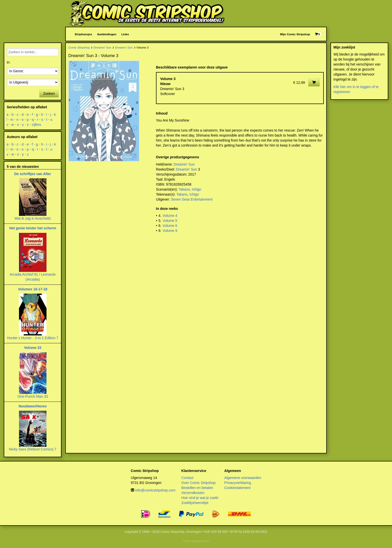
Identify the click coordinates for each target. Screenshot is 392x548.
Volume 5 (170, 221)
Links (125, 34)
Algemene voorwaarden (243, 478)
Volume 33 (33, 348)
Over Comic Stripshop (198, 483)
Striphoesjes (83, 34)
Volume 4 (170, 216)
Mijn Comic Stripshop (295, 34)
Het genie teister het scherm (33, 228)
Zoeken (49, 94)
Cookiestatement (237, 488)
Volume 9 (170, 231)
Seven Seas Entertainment (192, 199)
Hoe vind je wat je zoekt (200, 498)
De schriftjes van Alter (33, 174)
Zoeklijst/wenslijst (195, 503)
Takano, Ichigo (190, 189)
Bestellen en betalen (197, 488)
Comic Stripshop (79, 47)
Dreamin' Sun (102, 47)
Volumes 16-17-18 (33, 289)
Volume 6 (170, 226)
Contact (187, 478)
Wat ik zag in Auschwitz (33, 218)
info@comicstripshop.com (155, 490)
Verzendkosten (193, 493)
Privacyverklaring (238, 483)
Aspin (206, 541)
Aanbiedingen (107, 34)
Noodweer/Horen (33, 406)
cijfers (37, 125)
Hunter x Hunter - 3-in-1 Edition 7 (33, 338)
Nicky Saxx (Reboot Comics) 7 (33, 449)
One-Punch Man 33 (33, 396)
